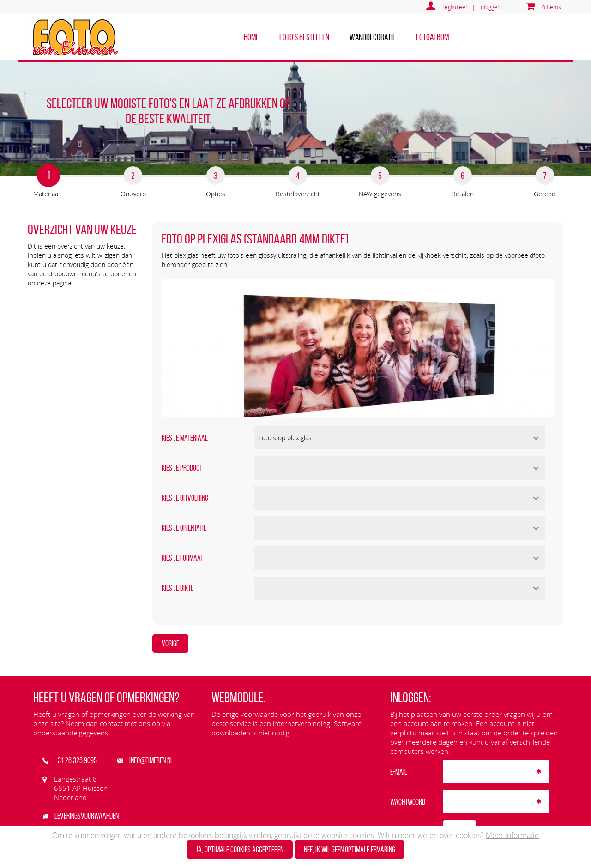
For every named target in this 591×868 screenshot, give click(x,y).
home (251, 37)
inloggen (490, 7)
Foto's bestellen (304, 37)
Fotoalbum (432, 37)
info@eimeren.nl (145, 760)
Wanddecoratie (373, 37)
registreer (455, 7)
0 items (552, 7)
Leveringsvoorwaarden (81, 816)
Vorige (170, 643)
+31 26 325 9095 (70, 760)
